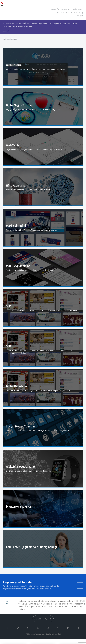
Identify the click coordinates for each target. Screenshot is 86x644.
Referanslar (78, 9)
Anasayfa (55, 9)
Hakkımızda (71, 12)
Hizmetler (66, 9)
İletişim (80, 16)
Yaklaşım (60, 12)
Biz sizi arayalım (43, 619)
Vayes (16, 5)
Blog (81, 12)
